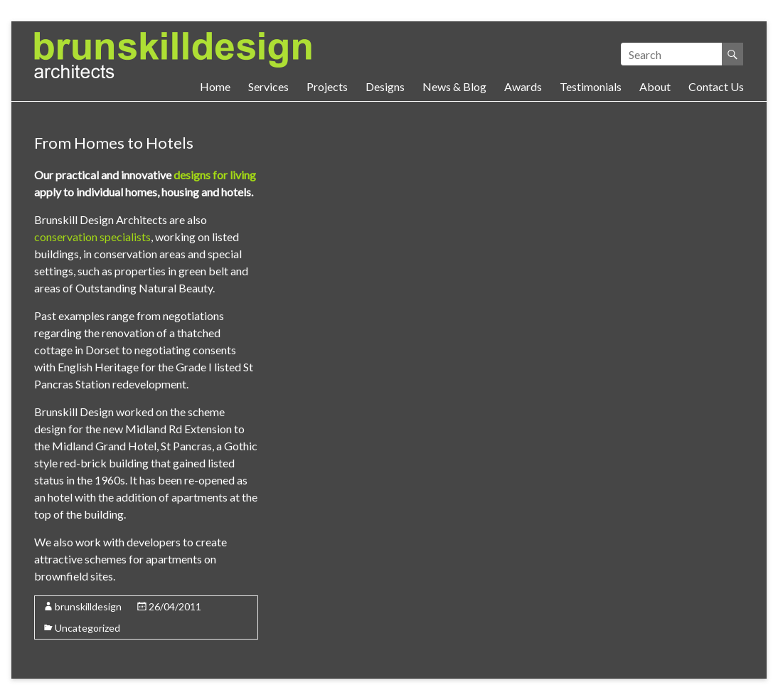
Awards (523, 86)
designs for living (215, 175)
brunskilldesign (88, 606)
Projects (327, 86)
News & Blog (454, 86)
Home (215, 86)
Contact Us (716, 86)
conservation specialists (92, 237)
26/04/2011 (175, 606)
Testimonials (591, 86)
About (655, 86)
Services (268, 86)
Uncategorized (87, 628)
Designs (385, 86)
